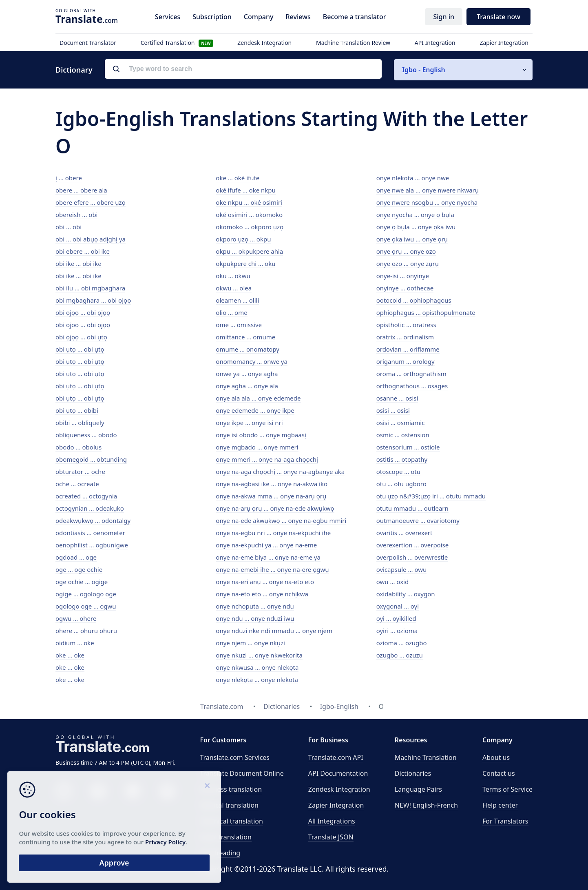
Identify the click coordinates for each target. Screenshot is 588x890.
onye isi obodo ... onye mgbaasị (261, 435)
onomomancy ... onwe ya (252, 361)
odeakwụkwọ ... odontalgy (93, 520)
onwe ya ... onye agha (247, 374)
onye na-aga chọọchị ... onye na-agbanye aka (280, 472)
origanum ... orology (406, 361)
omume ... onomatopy (248, 349)
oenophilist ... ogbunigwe (92, 545)
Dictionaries (413, 773)
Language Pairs (418, 789)
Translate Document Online (242, 773)
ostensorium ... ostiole (408, 447)
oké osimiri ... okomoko (249, 215)
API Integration (435, 43)
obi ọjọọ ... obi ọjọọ (83, 312)
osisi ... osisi (393, 410)
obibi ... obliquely (80, 423)
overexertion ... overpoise (413, 545)
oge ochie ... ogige (82, 582)
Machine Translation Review (353, 43)
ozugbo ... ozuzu (400, 655)
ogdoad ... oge (76, 557)
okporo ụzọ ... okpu (243, 239)
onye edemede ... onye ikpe (255, 410)
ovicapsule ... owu (402, 569)
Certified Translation (177, 43)
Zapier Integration (504, 43)
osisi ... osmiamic (401, 423)
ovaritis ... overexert (405, 533)
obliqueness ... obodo (86, 435)
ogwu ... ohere (76, 618)
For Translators (505, 821)
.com (87, 19)
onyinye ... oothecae (405, 288)
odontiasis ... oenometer (90, 533)
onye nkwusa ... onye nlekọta (257, 667)
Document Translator (88, 43)
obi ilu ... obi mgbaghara (90, 288)
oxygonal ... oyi (398, 606)
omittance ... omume (245, 337)
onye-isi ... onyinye (403, 276)
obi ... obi (69, 227)
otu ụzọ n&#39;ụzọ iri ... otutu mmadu (431, 496)
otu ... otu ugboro (401, 484)
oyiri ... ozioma (397, 631)
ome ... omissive (239, 325)
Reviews (298, 17)
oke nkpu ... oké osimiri (249, 202)
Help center (500, 805)
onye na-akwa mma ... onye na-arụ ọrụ (271, 496)
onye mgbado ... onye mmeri (257, 447)
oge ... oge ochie (79, 569)
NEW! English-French (426, 805)
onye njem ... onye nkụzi (250, 643)
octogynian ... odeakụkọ (90, 508)
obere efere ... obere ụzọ (91, 202)
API (336, 757)
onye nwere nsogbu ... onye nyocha (427, 202)
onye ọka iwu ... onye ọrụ (412, 239)
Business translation (231, 789)
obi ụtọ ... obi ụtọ (80, 349)
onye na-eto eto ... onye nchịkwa (262, 594)
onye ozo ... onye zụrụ (408, 263)
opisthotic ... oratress (406, 325)
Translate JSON (331, 837)
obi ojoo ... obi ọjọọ (83, 325)
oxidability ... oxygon (406, 594)
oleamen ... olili (237, 300)
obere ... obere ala (81, 190)
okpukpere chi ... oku (245, 263)
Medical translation (229, 805)
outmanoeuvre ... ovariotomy (418, 520)
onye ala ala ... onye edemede (258, 398)
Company (259, 17)
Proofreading (220, 853)
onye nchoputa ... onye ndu (255, 606)
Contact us (499, 773)
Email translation (225, 837)
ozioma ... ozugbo (402, 643)
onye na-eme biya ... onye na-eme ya (268, 557)
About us (496, 757)
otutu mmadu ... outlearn (412, 508)
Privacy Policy (78, 840)
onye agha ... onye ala (247, 386)
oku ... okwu (233, 276)
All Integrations (332, 821)
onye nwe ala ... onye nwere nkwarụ (428, 190)
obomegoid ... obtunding (91, 459)
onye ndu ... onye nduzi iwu (255, 618)
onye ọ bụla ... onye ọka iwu (416, 227)
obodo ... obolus (78, 447)
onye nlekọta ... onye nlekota (257, 680)
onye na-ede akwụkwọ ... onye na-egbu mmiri (281, 520)
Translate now (498, 17)
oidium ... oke (75, 643)
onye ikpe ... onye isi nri (249, 423)
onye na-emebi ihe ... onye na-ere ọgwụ (272, 569)
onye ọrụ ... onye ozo (406, 251)
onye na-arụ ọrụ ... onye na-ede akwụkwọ (275, 508)
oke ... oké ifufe (238, 178)
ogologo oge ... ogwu (86, 606)
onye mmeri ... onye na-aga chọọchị (267, 459)
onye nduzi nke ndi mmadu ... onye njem (274, 631)
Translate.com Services (235, 757)
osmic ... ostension (403, 435)
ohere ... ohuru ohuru (86, 631)
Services (168, 17)
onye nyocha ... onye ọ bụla (415, 215)
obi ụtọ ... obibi (77, 410)
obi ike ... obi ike (78, 263)
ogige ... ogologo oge (86, 594)
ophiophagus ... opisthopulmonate (426, 312)
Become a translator (355, 17)
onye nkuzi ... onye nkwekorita (259, 655)
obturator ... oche (80, 472)
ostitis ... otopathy (402, 459)
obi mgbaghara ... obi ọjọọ (93, 300)
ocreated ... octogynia (86, 496)
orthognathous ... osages (412, 386)
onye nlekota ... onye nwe (413, 178)
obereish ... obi (76, 215)
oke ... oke (70, 655)
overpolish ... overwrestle (412, 557)
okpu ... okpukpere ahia (249, 251)
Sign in (444, 17)
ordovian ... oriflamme (408, 349)
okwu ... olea (234, 288)
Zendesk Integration (264, 43)
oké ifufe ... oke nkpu (245, 190)
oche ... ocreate (77, 484)
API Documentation (338, 773)
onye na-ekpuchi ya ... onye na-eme (266, 545)
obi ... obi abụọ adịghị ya (91, 239)
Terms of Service (507, 789)
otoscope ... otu (398, 472)
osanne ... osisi (397, 398)
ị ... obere (69, 178)
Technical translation (231, 821)
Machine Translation (426, 757)
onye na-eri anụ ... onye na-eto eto (265, 582)
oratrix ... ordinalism (405, 337)
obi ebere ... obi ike (83, 251)
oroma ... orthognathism (411, 374)
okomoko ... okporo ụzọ (250, 227)
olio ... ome (231, 312)
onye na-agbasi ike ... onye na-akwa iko (272, 484)
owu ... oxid (393, 582)
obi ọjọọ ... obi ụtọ (81, 337)
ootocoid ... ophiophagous (414, 300)
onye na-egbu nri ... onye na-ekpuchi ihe (273, 533)
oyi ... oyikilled (396, 618)
